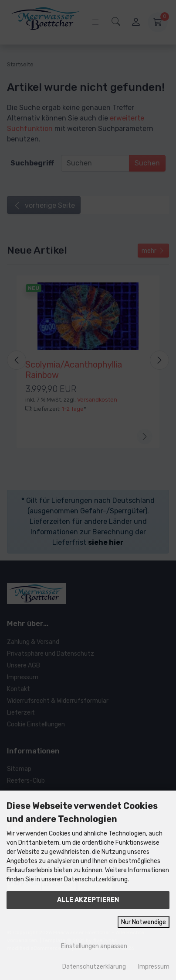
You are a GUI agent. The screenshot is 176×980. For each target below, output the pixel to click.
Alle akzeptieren (88, 900)
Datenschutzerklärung (94, 967)
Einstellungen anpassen (88, 946)
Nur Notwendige (144, 922)
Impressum (154, 967)
